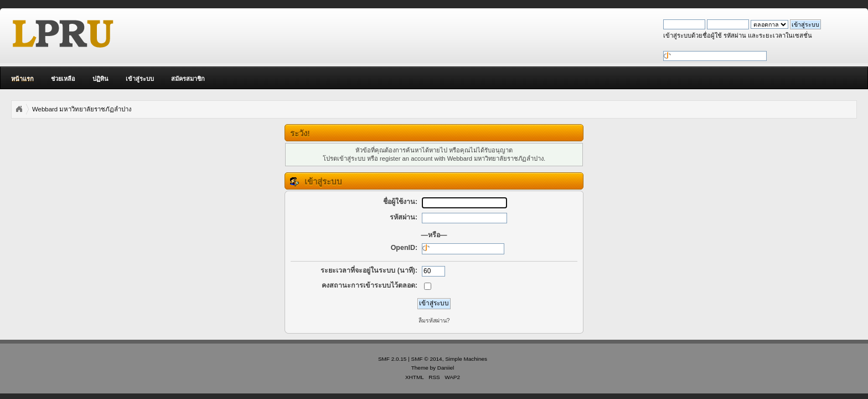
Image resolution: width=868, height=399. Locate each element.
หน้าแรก (22, 79)
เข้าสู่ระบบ (140, 79)
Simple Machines (466, 359)
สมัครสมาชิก (188, 79)
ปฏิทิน (100, 79)
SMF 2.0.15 (392, 359)
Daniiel (446, 368)
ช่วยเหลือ (63, 79)
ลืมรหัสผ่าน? (434, 320)
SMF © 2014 (427, 359)
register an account (406, 158)
